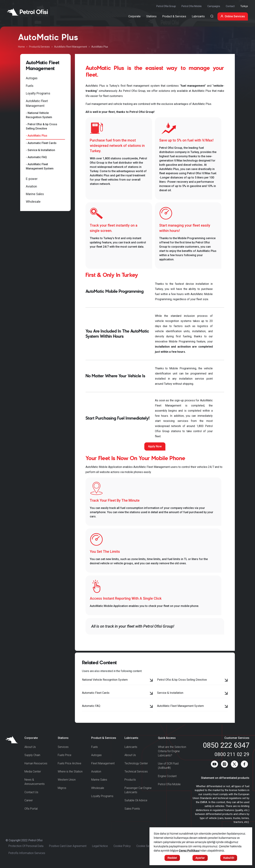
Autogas (32, 78)
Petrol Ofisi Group (166, 6)
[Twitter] (234, 765)
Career (29, 800)
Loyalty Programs (38, 93)
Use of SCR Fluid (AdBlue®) (168, 766)
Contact (230, 6)
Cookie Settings (146, 846)
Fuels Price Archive (70, 763)
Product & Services (39, 47)
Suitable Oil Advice (136, 800)
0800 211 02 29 (232, 754)
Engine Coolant (167, 776)
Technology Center (136, 763)
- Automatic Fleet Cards (41, 143)
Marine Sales (35, 194)
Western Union (67, 780)
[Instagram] (224, 765)
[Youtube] (214, 765)
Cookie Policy (122, 846)
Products (130, 780)
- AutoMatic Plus (37, 136)
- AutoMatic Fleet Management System (40, 166)
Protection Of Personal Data (26, 846)
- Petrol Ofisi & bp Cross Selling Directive (42, 126)
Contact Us (31, 792)
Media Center (33, 772)
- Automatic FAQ (36, 157)
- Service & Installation (40, 150)
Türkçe (244, 6)
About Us (30, 747)
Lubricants (131, 747)
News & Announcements (35, 782)
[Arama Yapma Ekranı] (212, 16)
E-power (32, 179)
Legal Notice (100, 846)
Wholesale (33, 202)
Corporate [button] (134, 16)
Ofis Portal (31, 809)
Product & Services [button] (174, 16)
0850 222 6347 (226, 745)
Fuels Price (65, 755)
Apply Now (155, 446)
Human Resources (36, 763)
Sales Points (132, 809)
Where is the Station (70, 772)
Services (63, 747)
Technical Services (136, 772)
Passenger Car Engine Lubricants (138, 790)
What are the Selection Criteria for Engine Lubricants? (172, 751)
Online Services (233, 16)
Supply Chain (32, 755)
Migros (62, 788)
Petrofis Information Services (27, 853)
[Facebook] (244, 765)
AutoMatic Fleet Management (71, 47)
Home (21, 47)
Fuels (30, 86)
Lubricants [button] (198, 16)
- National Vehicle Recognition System (39, 115)
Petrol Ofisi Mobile (192, 6)
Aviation (31, 186)
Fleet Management (103, 763)
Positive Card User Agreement (68, 846)
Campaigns (214, 6)
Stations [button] (151, 16)
